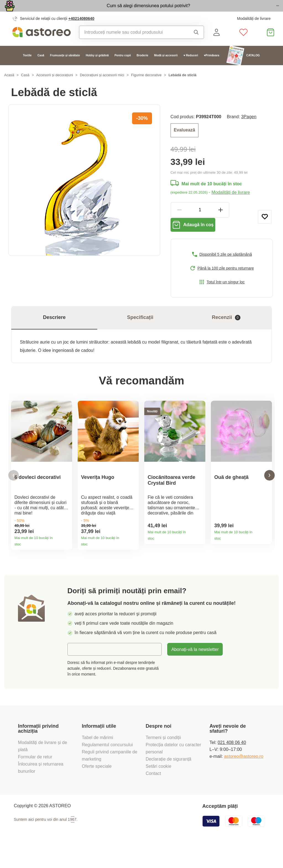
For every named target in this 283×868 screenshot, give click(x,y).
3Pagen (249, 129)
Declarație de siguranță (168, 781)
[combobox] (132, 44)
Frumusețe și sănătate (65, 68)
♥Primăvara (212, 68)
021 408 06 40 (232, 765)
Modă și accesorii (166, 68)
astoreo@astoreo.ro (244, 779)
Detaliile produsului (66, 562)
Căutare (196, 44)
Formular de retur (35, 779)
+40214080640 (81, 31)
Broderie (142, 68)
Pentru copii (123, 68)
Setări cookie (158, 788)
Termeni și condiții (164, 760)
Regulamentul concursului (107, 767)
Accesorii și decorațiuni (55, 87)
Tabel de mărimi (97, 760)
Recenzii (226, 334)
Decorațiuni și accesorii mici (102, 87)
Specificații (140, 334)
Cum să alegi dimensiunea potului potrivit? (115, 12)
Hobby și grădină (97, 68)
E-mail (78, 671)
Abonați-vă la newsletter (195, 672)
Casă (41, 68)
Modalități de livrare (254, 31)
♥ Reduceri (191, 68)
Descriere (54, 334)
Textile (27, 68)
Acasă (9, 87)
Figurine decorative (146, 87)
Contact (153, 796)
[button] (14, 495)
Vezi (247, 12)
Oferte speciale (97, 788)
